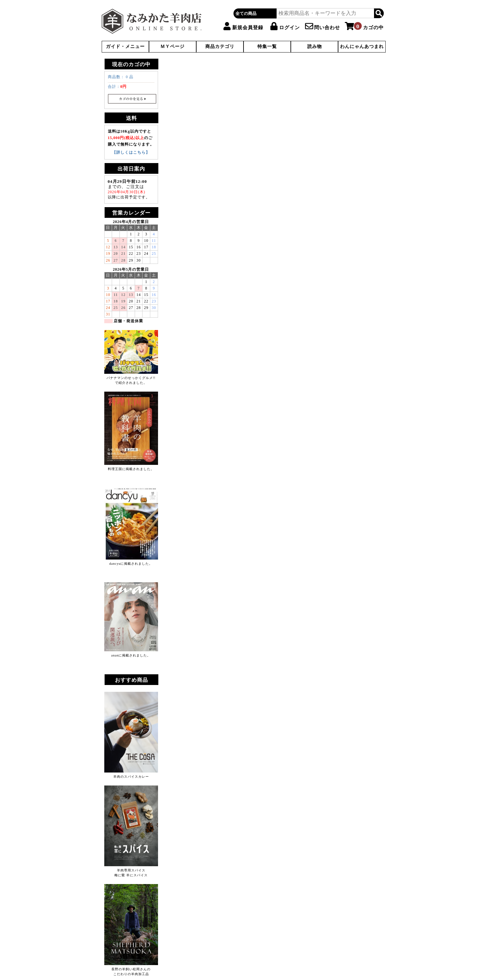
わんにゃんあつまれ (362, 47)
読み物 (315, 47)
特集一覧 (267, 47)
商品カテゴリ (220, 47)
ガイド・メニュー (125, 47)
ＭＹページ (172, 47)
